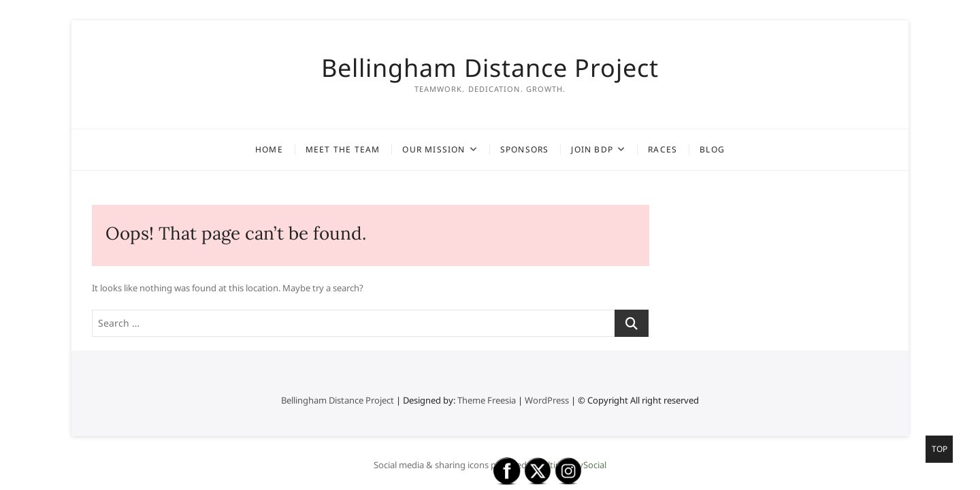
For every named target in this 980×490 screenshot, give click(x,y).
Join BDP (592, 149)
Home (269, 149)
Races (663, 149)
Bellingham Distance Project (490, 68)
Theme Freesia (487, 400)
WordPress (547, 400)
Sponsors (525, 149)
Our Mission (434, 149)
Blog (712, 149)
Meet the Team (343, 149)
